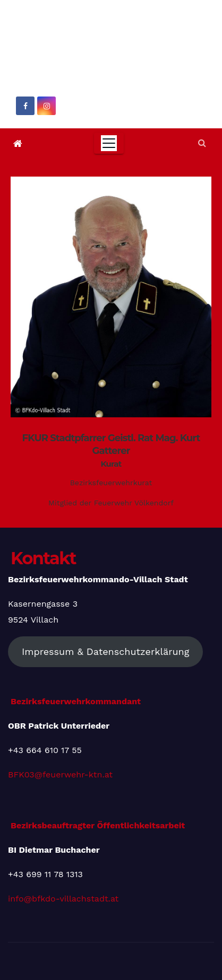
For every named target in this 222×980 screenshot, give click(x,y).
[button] (202, 143)
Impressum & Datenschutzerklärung (105, 651)
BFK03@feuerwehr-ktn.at (60, 774)
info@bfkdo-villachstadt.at (63, 898)
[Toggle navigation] (109, 143)
